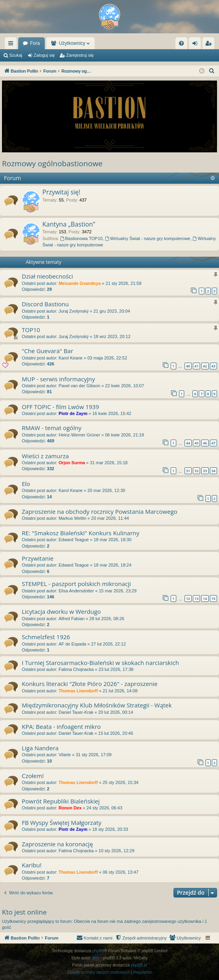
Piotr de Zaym (73, 413)
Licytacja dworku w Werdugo (61, 611)
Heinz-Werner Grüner (79, 435)
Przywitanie (38, 558)
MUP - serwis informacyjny (58, 379)
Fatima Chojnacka (76, 669)
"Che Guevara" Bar (48, 351)
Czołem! (33, 776)
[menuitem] (181, 43)
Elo (26, 484)
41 (196, 366)
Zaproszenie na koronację (57, 844)
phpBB (98, 951)
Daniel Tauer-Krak (76, 712)
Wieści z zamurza (45, 456)
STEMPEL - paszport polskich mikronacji (76, 584)
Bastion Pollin (37, 43)
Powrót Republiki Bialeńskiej (61, 801)
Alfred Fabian (71, 619)
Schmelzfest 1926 (46, 637)
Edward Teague (74, 540)
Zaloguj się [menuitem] (197, 45)
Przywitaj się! (61, 192)
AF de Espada (72, 644)
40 (188, 366)
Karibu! (32, 865)
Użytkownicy (112, 43)
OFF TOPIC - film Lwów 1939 (60, 407)
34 (213, 471)
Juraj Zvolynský (74, 311)
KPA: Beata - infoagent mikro (61, 726)
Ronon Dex (70, 808)
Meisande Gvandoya (80, 283)
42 (205, 366)
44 (188, 443)
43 (213, 366)
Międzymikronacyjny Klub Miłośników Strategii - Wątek (97, 705)
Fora (75, 43)
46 (205, 443)
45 (196, 443)
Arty (96, 958)
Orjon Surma (72, 463)
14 (205, 599)
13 (196, 599)
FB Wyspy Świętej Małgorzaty (62, 822)
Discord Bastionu (45, 304)
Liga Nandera (40, 748)
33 (205, 471)
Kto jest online (24, 912)
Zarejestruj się (80, 55)
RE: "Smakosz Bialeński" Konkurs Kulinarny (81, 533)
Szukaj (16, 55)
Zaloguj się (44, 55)
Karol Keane (71, 358)
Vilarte (65, 755)
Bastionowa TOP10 (81, 238)
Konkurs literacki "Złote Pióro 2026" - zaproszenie (90, 684)
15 (213, 599)
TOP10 (31, 330)
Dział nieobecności (47, 276)
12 (188, 599)
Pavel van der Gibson (79, 386)
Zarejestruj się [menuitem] (210, 45)
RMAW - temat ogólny (52, 428)
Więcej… (12, 45)
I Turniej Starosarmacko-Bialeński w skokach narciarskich (100, 663)
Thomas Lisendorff (78, 691)
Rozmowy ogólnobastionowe (52, 163)
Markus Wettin (72, 518)
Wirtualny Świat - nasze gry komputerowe (148, 238)
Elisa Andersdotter (76, 591)
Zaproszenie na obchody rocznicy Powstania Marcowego (100, 511)
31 (188, 471)
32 (196, 471)
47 (213, 443)
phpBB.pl (139, 965)
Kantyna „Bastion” (69, 224)
